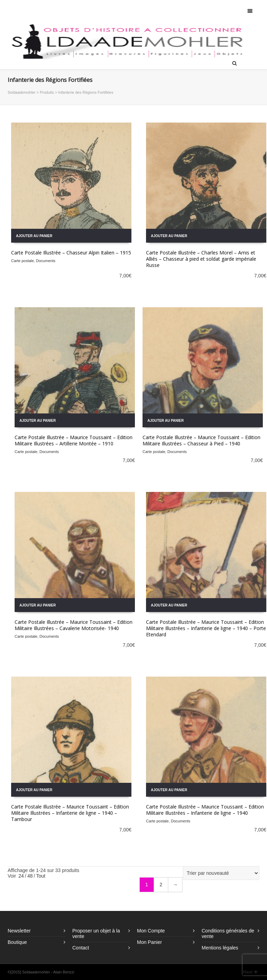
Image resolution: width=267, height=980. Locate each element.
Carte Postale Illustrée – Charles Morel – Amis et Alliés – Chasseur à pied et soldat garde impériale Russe (201, 259)
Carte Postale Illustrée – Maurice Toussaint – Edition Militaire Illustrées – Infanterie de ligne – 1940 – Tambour (70, 813)
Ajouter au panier (34, 236)
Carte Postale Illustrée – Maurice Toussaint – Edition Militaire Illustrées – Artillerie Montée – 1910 (74, 440)
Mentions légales (220, 948)
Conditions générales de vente (228, 933)
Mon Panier (149, 942)
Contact (81, 948)
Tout (41, 876)
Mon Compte (151, 931)
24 (21, 876)
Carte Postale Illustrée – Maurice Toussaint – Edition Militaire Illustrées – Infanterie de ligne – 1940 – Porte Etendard (206, 628)
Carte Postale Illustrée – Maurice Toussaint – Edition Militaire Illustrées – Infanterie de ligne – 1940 (205, 810)
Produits (47, 92)
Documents (46, 261)
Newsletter (19, 931)
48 (30, 876)
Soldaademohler (22, 92)
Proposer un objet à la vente (96, 933)
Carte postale (22, 261)
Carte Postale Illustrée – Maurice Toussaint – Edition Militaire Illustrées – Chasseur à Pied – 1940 (201, 440)
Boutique (17, 942)
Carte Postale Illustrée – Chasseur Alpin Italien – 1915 (71, 253)
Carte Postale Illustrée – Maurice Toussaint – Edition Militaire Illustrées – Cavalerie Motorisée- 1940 (74, 625)
